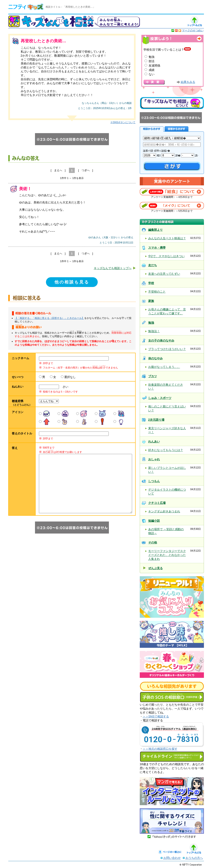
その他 (153, 542)
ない (152, 74)
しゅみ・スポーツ (160, 398)
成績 (152, 70)
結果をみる (188, 82)
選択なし (70, 377)
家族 (151, 301)
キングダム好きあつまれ (164, 511)
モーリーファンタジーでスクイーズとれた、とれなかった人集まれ (167, 555)
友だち (153, 265)
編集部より (155, 230)
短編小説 (154, 521)
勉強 (152, 57)
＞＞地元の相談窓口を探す (160, 749)
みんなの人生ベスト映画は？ (167, 238)
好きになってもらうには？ (166, 450)
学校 (151, 283)
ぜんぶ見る (155, 568)
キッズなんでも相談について (172, 103)
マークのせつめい (193, 30)
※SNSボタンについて (123, 122)
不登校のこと (157, 292)
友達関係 (154, 66)
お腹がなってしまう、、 (164, 367)
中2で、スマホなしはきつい (166, 256)
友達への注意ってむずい (164, 274)
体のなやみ (155, 358)
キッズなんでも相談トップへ (113, 268)
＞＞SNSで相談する (156, 716)
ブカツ (153, 376)
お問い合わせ (172, 858)
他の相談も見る (72, 282)
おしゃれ (154, 459)
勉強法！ (154, 331)
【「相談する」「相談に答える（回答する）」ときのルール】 (49, 318)
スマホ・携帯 (157, 248)
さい (64, 387)
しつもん (154, 481)
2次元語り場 (156, 420)
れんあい (154, 441)
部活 (152, 61)
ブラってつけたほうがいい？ (167, 349)
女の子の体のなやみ (161, 340)
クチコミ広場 (157, 503)
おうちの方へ (194, 858)
